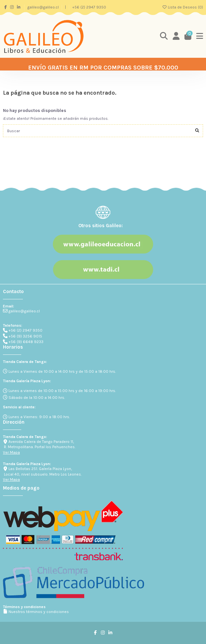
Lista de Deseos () (182, 7)
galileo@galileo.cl (44, 7)
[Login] (176, 36)
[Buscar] (197, 131)
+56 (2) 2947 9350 (89, 7)
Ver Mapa (11, 452)
